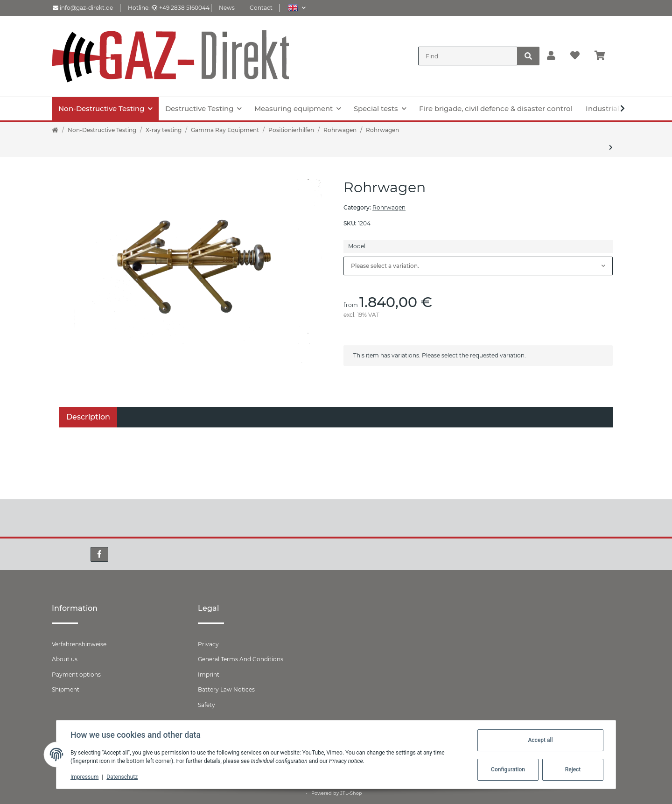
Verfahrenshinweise (79, 644)
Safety (206, 705)
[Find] (468, 56)
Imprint (209, 675)
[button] (297, 8)
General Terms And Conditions (241, 659)
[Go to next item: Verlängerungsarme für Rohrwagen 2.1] (611, 147)
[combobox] (478, 266)
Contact (261, 8)
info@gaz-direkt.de (83, 8)
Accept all (539, 740)
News (227, 8)
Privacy (208, 644)
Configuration (507, 769)
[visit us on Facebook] (99, 554)
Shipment (66, 689)
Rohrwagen (389, 207)
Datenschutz (123, 777)
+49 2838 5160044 (181, 8)
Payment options (76, 675)
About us (65, 659)
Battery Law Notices (226, 689)
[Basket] (604, 56)
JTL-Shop (351, 793)
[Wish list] (575, 56)
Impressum (85, 777)
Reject (572, 769)
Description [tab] (88, 417)
